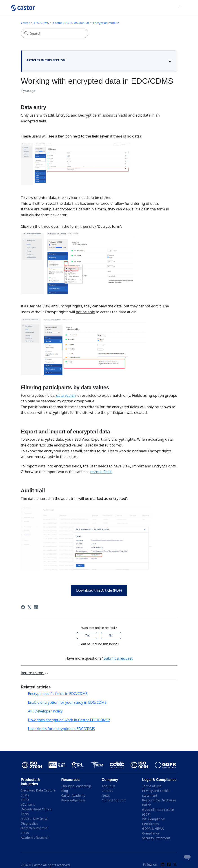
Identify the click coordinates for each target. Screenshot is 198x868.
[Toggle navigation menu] (180, 8)
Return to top (35, 673)
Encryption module (106, 23)
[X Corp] (29, 607)
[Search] (55, 33)
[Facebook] (23, 607)
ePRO (25, 800)
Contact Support (114, 800)
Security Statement (156, 838)
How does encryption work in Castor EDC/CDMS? (69, 720)
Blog (65, 791)
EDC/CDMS (41, 23)
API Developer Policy (45, 711)
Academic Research (35, 838)
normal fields (101, 472)
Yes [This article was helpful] (87, 635)
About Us (109, 786)
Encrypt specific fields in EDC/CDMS (58, 694)
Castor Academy (73, 795)
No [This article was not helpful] (111, 635)
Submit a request (118, 658)
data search (66, 395)
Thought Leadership (76, 786)
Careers (107, 791)
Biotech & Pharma (34, 828)
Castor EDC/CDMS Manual (71, 23)
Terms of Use (152, 786)
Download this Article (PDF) (99, 590)
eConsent (28, 804)
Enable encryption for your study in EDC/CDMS (67, 702)
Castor (25, 23)
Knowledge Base (73, 800)
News (106, 795)
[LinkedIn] (36, 607)
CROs (25, 833)
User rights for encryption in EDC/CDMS (62, 729)
